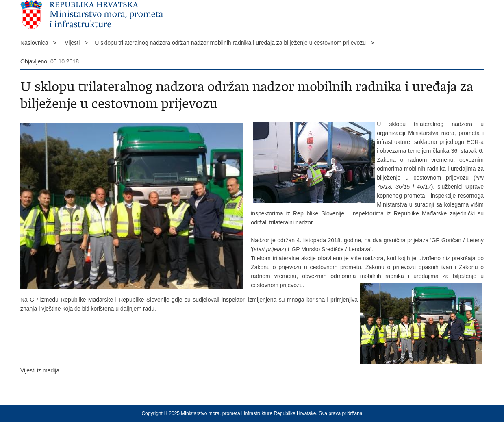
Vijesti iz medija (40, 370)
